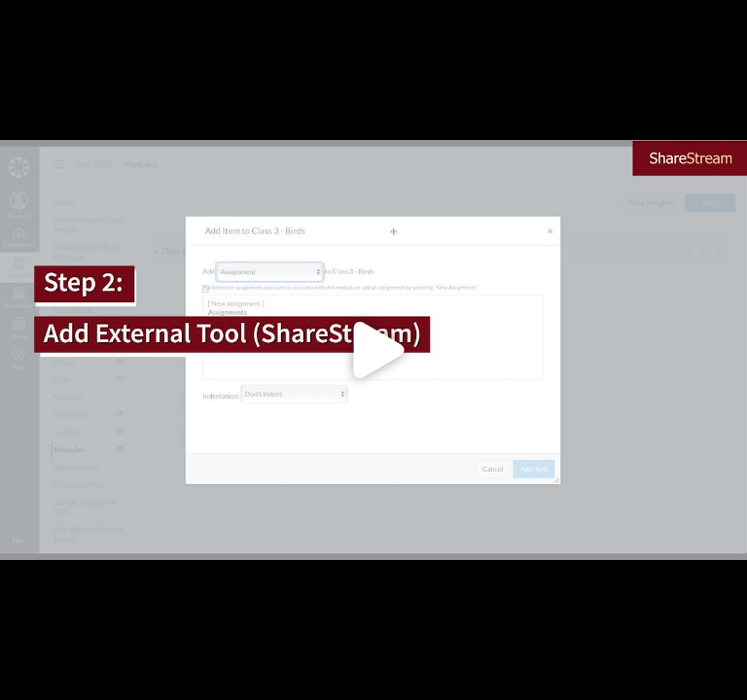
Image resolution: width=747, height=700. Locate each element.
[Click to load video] (373, 350)
